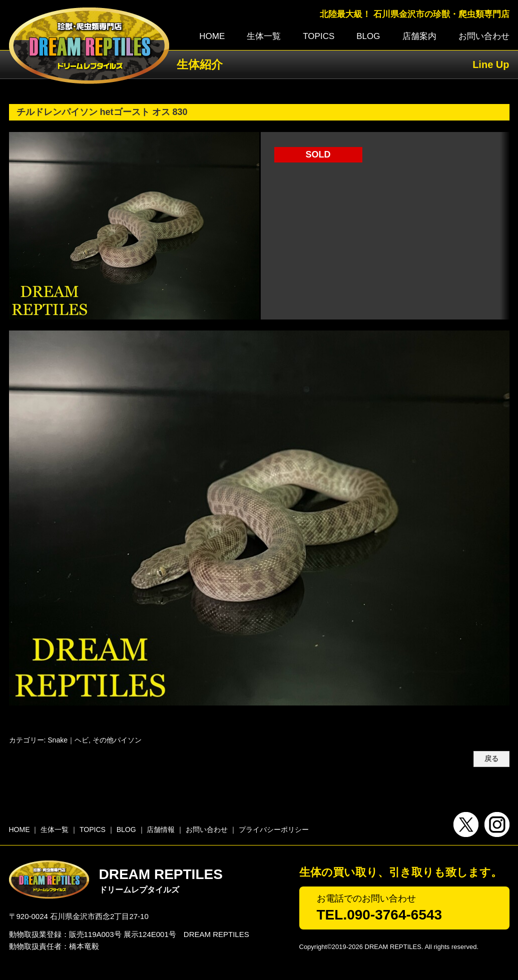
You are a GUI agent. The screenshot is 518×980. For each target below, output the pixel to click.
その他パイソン (117, 740)
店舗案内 (419, 36)
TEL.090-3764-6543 (380, 915)
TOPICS (319, 36)
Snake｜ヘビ (68, 740)
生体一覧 (264, 36)
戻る (491, 759)
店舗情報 (161, 829)
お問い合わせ (484, 36)
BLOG (368, 36)
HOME (212, 36)
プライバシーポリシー (274, 829)
